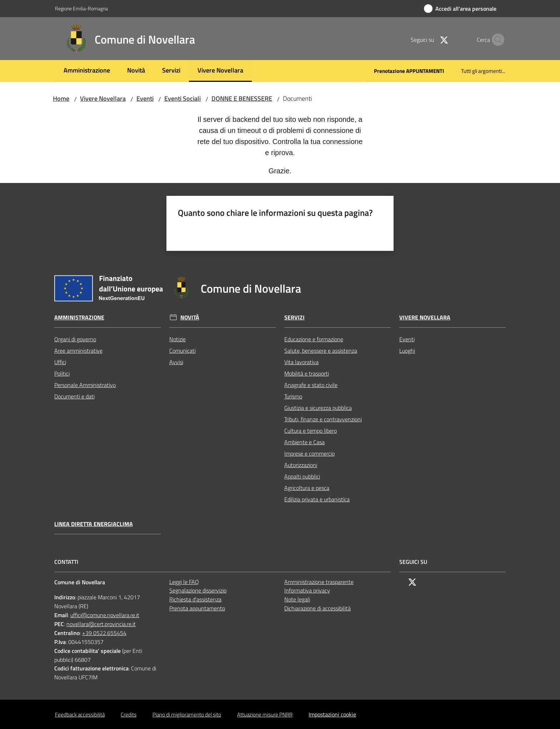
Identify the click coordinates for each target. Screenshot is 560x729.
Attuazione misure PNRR (265, 715)
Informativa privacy (307, 590)
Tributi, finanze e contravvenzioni (323, 419)
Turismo (293, 396)
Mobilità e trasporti (307, 373)
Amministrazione (79, 318)
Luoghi (407, 351)
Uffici (60, 362)
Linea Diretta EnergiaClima (94, 524)
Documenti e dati (74, 396)
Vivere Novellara (103, 98)
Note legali (297, 599)
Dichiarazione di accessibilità (317, 608)
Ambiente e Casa (304, 442)
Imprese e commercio (309, 453)
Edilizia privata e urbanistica (317, 499)
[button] (496, 40)
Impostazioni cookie (332, 714)
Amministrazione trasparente (319, 582)
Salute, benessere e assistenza (321, 351)
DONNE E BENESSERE (242, 98)
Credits (129, 715)
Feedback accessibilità (80, 715)
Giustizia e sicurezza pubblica (318, 408)
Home (61, 98)
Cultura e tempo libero (311, 431)
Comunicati (182, 351)
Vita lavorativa (301, 362)
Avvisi (176, 362)
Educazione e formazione (314, 339)
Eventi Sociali (182, 98)
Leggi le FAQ (184, 582)
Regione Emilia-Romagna (81, 8)
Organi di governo (75, 339)
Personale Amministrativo (85, 385)
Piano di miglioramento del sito (187, 715)
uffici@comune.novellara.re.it (105, 615)
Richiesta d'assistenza (195, 599)
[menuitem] (87, 71)
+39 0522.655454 (104, 633)
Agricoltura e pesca (307, 488)
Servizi (294, 318)
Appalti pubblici (302, 476)
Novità (190, 318)
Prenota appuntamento (197, 608)
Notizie (177, 339)
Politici (62, 373)
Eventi (145, 98)
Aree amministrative (78, 351)
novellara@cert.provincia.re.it (101, 624)
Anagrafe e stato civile (311, 385)
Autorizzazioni (301, 465)
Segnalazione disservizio (198, 590)
